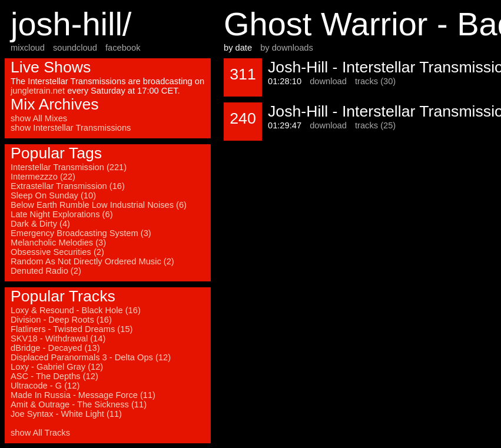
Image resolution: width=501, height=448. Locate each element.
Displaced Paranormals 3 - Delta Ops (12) (91, 357)
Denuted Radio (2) (46, 271)
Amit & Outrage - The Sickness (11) (79, 404)
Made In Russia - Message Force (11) (83, 395)
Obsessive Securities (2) (57, 252)
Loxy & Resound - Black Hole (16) (76, 310)
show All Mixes (39, 118)
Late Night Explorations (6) (62, 214)
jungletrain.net (38, 91)
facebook (123, 48)
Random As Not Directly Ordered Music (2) (92, 261)
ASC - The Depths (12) (54, 376)
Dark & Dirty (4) (40, 224)
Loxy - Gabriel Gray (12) (57, 367)
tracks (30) (375, 81)
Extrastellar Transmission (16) (68, 186)
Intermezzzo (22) (43, 177)
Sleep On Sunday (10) (53, 195)
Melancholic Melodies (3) (58, 243)
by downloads (287, 48)
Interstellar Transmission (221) (69, 167)
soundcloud (75, 48)
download (328, 81)
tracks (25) (375, 125)
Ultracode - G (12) (45, 386)
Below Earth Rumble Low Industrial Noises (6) (99, 205)
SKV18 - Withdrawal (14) (58, 339)
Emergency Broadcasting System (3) (81, 233)
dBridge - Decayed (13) (55, 348)
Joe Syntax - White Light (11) (66, 414)
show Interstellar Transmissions (71, 128)
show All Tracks (40, 433)
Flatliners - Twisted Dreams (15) (72, 329)
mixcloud (28, 48)
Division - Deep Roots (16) (61, 320)
